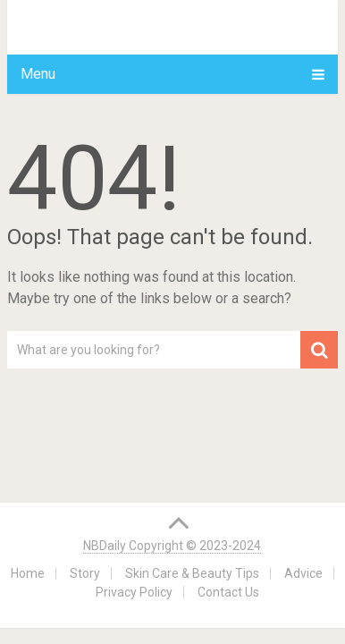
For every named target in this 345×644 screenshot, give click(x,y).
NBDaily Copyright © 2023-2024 (172, 546)
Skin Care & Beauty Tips (192, 573)
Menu (38, 74)
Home (28, 573)
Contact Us (228, 592)
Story (85, 573)
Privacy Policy (134, 592)
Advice (303, 573)
